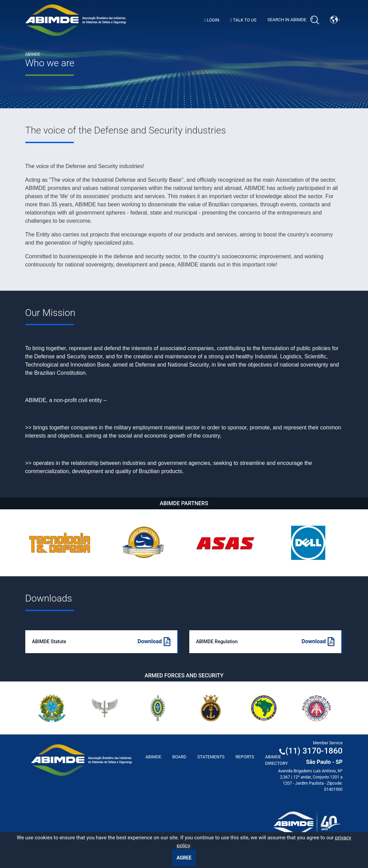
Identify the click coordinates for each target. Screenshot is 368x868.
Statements (211, 757)
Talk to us (243, 20)
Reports (245, 757)
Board (179, 757)
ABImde (154, 757)
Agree (184, 858)
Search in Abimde (293, 20)
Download (154, 642)
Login (212, 20)
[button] (335, 20)
